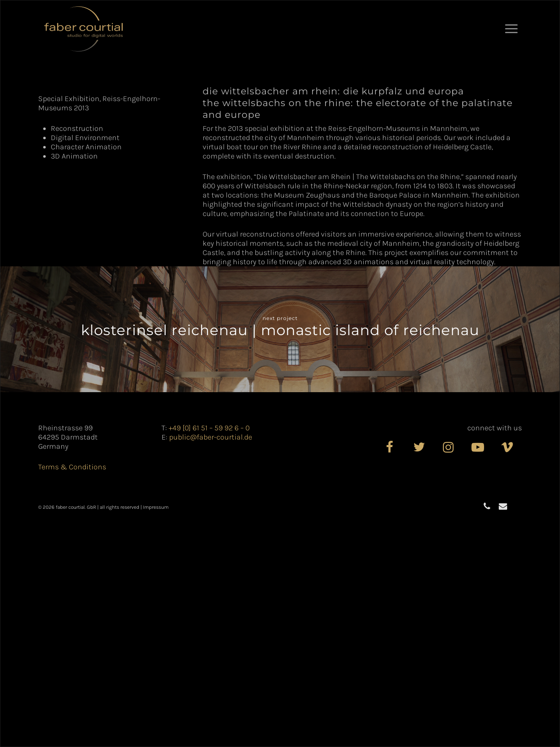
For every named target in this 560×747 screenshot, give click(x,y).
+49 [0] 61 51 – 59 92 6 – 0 (209, 654)
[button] (511, 29)
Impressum (156, 734)
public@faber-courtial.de (211, 664)
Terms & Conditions (72, 693)
